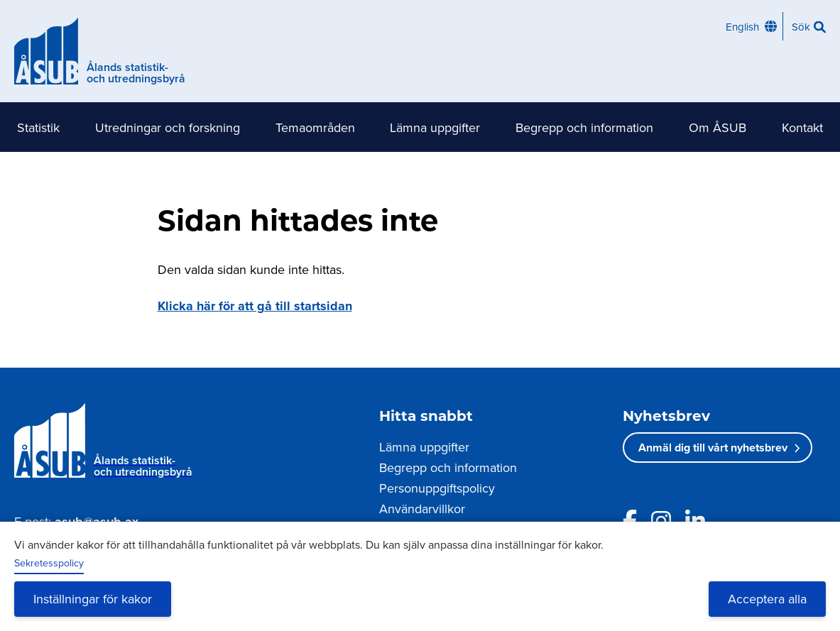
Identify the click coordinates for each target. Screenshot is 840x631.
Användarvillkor (422, 509)
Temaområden (315, 127)
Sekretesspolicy (49, 563)
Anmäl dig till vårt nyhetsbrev (713, 448)
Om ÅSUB (718, 127)
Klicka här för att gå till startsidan (255, 306)
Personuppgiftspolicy (437, 488)
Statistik (38, 127)
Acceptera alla (767, 599)
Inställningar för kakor (93, 599)
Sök (801, 27)
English (742, 27)
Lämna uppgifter (435, 127)
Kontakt (802, 127)
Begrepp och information (584, 127)
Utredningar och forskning (168, 127)
